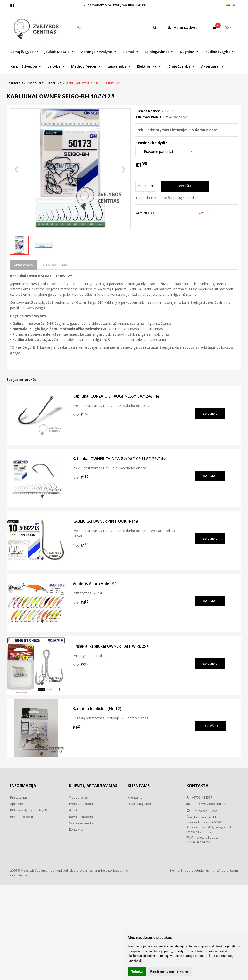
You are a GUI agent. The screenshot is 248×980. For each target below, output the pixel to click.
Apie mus (17, 804)
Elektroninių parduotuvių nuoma (192, 871)
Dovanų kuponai (81, 817)
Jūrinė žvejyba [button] (179, 66)
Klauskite (192, 198)
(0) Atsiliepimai (56, 265)
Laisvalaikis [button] (117, 66)
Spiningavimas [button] (157, 52)
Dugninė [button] (187, 52)
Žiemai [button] (128, 52)
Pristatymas (19, 797)
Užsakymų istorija (141, 804)
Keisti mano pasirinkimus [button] (170, 971)
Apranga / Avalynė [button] (97, 52)
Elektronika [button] (147, 66)
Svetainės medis (81, 823)
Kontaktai (76, 829)
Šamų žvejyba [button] (22, 52)
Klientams (139, 786)
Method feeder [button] (84, 66)
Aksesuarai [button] (210, 66)
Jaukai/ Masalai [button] (57, 52)
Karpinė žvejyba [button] (24, 66)
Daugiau (210, 413)
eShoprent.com (227, 871)
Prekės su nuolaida (83, 804)
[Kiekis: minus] (139, 186)
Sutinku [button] (137, 971)
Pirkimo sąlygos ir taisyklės (30, 810)
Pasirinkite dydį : (152, 143)
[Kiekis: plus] (152, 186)
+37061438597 (199, 797)
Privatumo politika (23, 817)
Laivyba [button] (54, 66)
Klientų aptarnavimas (93, 786)
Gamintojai (77, 810)
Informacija (23, 786)
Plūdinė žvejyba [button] (218, 52)
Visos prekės (78, 797)
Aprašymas (23, 265)
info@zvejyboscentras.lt (207, 804)
